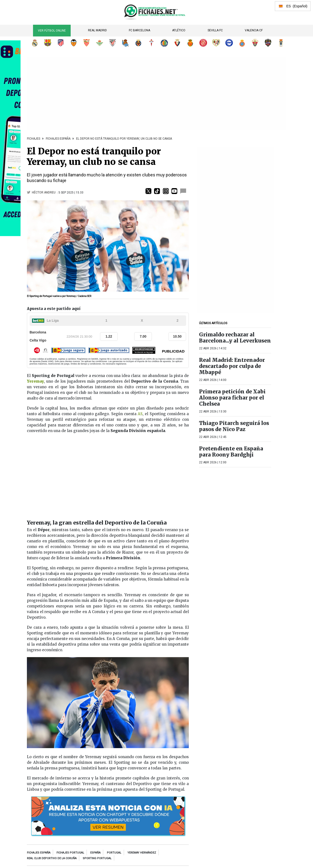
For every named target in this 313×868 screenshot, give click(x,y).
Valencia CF (254, 30)
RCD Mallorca (190, 43)
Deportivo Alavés (229, 43)
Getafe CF (164, 43)
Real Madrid (97, 30)
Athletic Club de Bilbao (112, 43)
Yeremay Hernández (142, 853)
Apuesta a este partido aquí (54, 309)
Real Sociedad (125, 43)
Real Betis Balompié (100, 43)
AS (140, 414)
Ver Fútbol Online (52, 31)
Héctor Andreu (44, 193)
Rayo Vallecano (216, 43)
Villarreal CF (138, 43)
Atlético (179, 30)
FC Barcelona (140, 30)
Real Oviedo (281, 43)
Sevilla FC (215, 30)
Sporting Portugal (97, 858)
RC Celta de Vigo (151, 43)
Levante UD (268, 43)
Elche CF (255, 43)
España (95, 853)
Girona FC (203, 43)
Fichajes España (39, 853)
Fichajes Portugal (70, 853)
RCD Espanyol (242, 43)
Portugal (114, 853)
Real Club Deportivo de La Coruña (52, 858)
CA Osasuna (177, 43)
